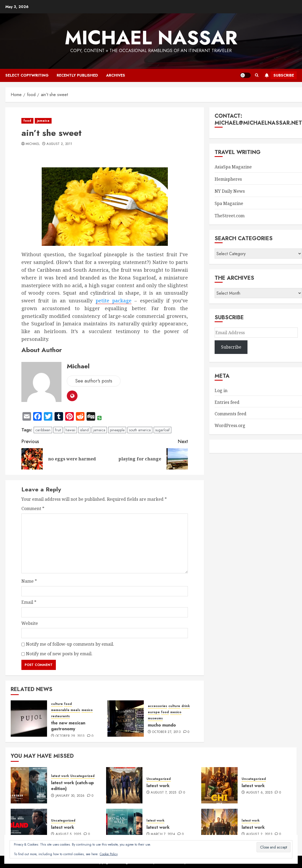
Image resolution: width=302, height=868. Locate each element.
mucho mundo (162, 725)
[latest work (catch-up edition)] (29, 785)
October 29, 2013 (70, 736)
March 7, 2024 (163, 834)
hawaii (70, 430)
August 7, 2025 (163, 793)
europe (154, 712)
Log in (221, 390)
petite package (114, 301)
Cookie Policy (109, 854)
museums (155, 718)
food (27, 121)
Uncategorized (82, 776)
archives (116, 75)
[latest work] (124, 785)
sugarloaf (162, 430)
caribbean (43, 430)
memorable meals (66, 710)
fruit (58, 430)
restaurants (60, 716)
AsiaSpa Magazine (233, 167)
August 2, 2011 (59, 144)
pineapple (117, 430)
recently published (77, 75)
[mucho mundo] (126, 719)
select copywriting (27, 75)
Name (29, 581)
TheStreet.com (230, 216)
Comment (33, 508)
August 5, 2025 (68, 834)
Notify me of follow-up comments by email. (70, 644)
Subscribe (278, 75)
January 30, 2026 (70, 796)
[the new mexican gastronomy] (29, 719)
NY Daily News (230, 191)
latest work (60, 776)
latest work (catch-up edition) (72, 786)
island (84, 430)
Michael (33, 144)
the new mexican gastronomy (68, 726)
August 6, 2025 (259, 793)
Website (30, 623)
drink (186, 706)
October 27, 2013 (166, 732)
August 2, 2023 (259, 834)
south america (140, 430)
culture (57, 704)
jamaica (43, 121)
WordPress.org (230, 425)
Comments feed (231, 414)
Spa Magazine (229, 203)
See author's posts (94, 381)
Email (29, 602)
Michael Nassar (151, 38)
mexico (87, 710)
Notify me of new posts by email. (59, 654)
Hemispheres (228, 179)
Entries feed (227, 402)
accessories (157, 706)
